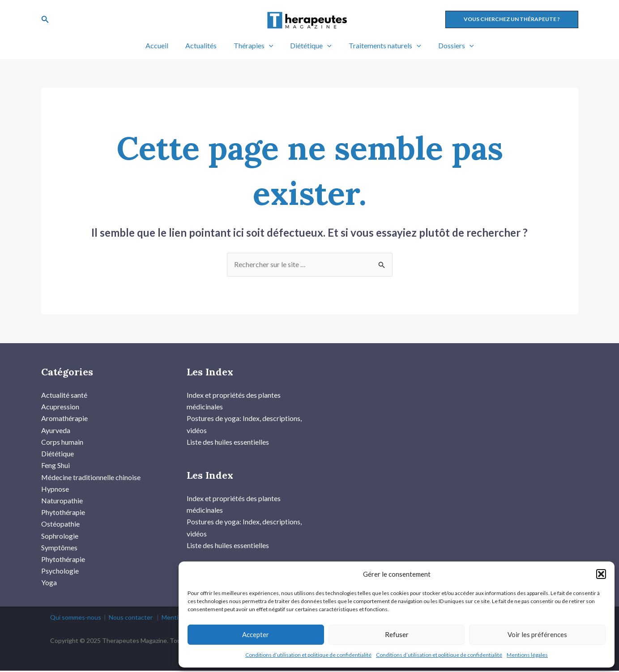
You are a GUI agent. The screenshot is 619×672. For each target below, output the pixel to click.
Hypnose (55, 489)
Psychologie (60, 572)
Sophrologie (60, 537)
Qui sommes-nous (76, 619)
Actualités (205, 45)
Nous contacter (131, 619)
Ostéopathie (60, 525)
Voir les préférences (537, 634)
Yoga (49, 584)
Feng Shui (55, 466)
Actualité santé (64, 395)
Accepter (256, 634)
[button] (601, 574)
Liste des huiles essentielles (228, 442)
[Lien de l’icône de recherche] (45, 19)
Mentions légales (527, 655)
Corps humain (62, 442)
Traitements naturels (381, 46)
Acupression (60, 407)
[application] (270, 46)
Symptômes (59, 548)
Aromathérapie (64, 419)
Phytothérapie (63, 513)
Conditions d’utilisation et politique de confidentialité (308, 655)
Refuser (397, 634)
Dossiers (449, 46)
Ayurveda (56, 430)
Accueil (164, 45)
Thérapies (255, 46)
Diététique (309, 46)
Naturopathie (62, 501)
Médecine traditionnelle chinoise (91, 478)
